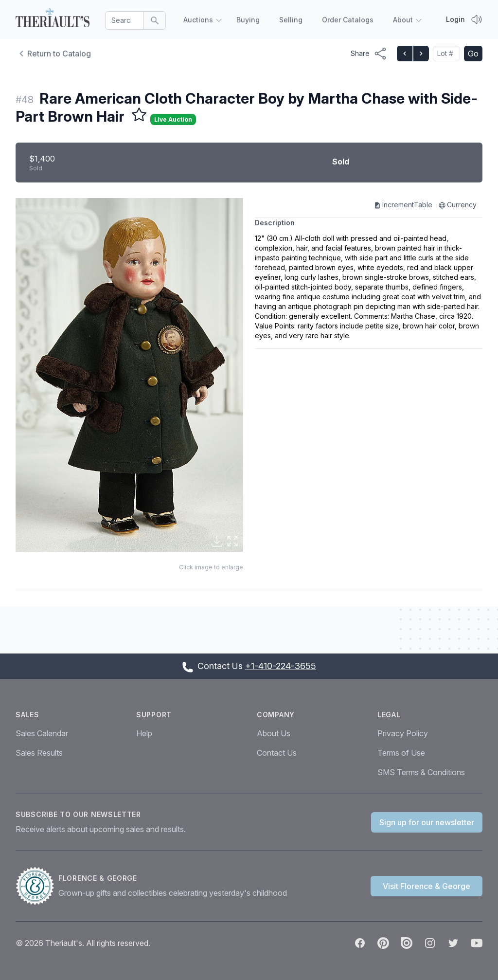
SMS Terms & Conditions (421, 772)
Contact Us (277, 753)
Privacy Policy (403, 733)
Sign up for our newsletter (427, 822)
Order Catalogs (348, 20)
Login (455, 19)
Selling (291, 20)
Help (144, 733)
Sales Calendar (42, 733)
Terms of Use (401, 753)
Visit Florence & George (427, 886)
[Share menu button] (369, 54)
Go (473, 54)
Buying (248, 20)
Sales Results (39, 753)
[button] (129, 375)
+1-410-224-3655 (281, 666)
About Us (274, 733)
